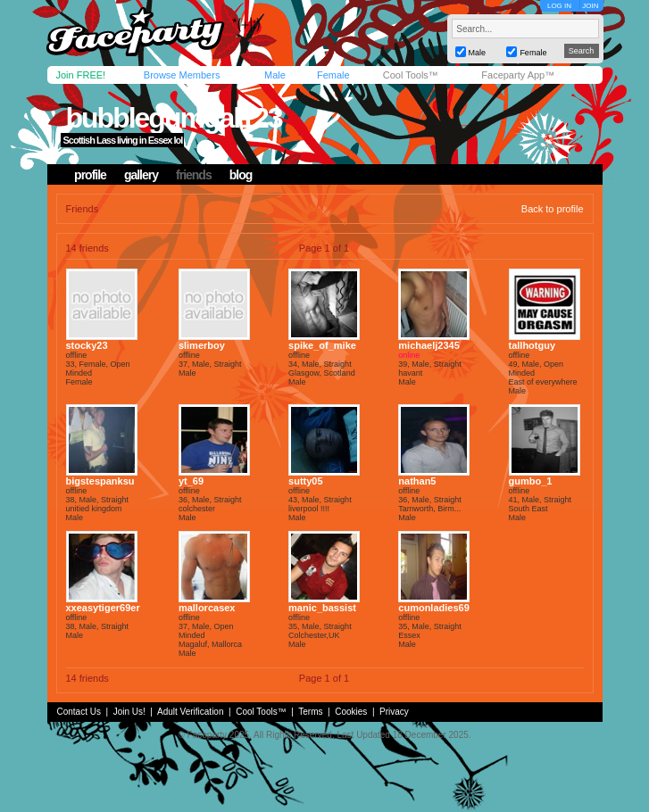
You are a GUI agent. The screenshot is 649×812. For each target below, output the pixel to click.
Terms (310, 712)
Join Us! (129, 712)
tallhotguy (533, 345)
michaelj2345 (429, 345)
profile (90, 175)
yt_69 (191, 481)
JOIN (590, 6)
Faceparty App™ (518, 75)
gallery (141, 175)
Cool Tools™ (411, 75)
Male (275, 75)
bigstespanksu (100, 481)
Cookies (351, 712)
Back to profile (553, 209)
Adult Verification (191, 712)
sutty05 (306, 481)
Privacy (394, 712)
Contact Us (79, 712)
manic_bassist (322, 608)
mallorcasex (207, 608)
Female (333, 75)
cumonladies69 (433, 608)
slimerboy (202, 345)
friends (194, 175)
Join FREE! (81, 75)
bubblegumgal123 (173, 118)
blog (241, 175)
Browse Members (182, 75)
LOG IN (559, 6)
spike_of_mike (322, 345)
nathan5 (417, 481)
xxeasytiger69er (103, 608)
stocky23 (87, 345)
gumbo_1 (531, 481)
